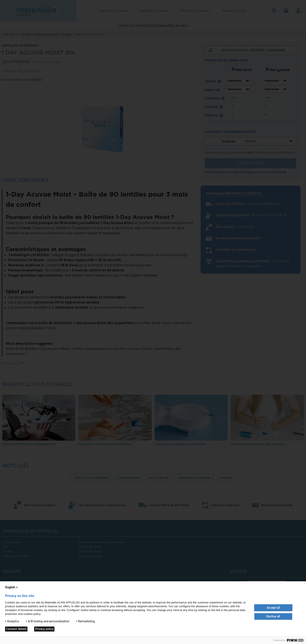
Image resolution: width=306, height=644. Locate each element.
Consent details (16, 629)
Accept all (273, 608)
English (12, 587)
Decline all (273, 616)
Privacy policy (44, 629)
